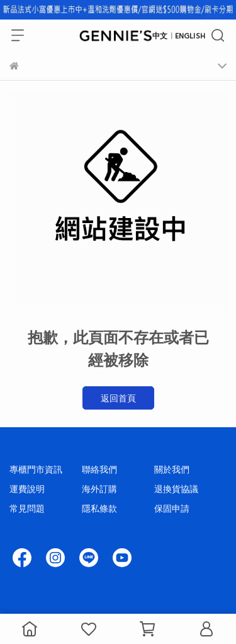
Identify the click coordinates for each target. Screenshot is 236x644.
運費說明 (27, 489)
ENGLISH (190, 35)
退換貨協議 (176, 489)
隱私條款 (99, 508)
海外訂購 (99, 489)
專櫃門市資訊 (36, 469)
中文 (160, 35)
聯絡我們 (99, 469)
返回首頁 (118, 398)
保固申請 (172, 508)
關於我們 (172, 469)
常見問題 (27, 508)
